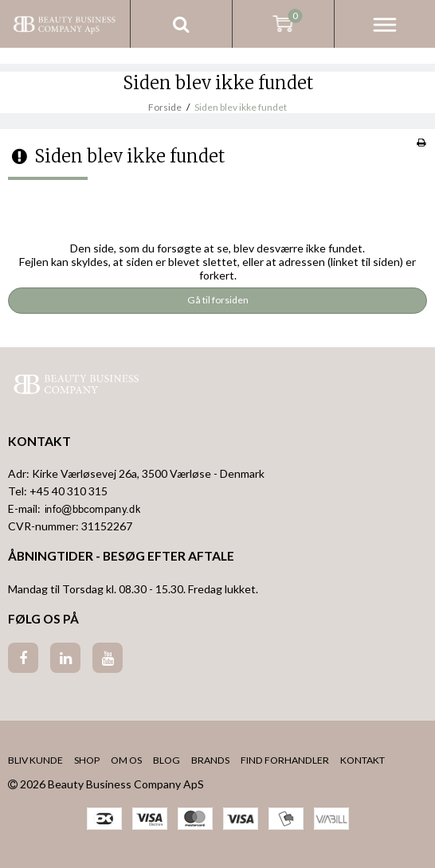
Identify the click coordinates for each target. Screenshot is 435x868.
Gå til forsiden (218, 300)
